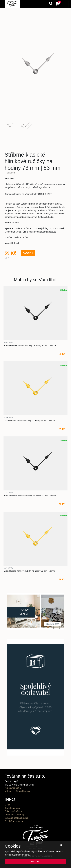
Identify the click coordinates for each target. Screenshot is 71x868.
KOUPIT (28, 253)
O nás (7, 805)
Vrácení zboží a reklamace (18, 791)
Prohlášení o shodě (14, 821)
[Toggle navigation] (65, 4)
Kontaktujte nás (12, 808)
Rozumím (36, 861)
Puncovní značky (13, 788)
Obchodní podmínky (14, 815)
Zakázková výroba (14, 811)
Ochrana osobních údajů (17, 818)
